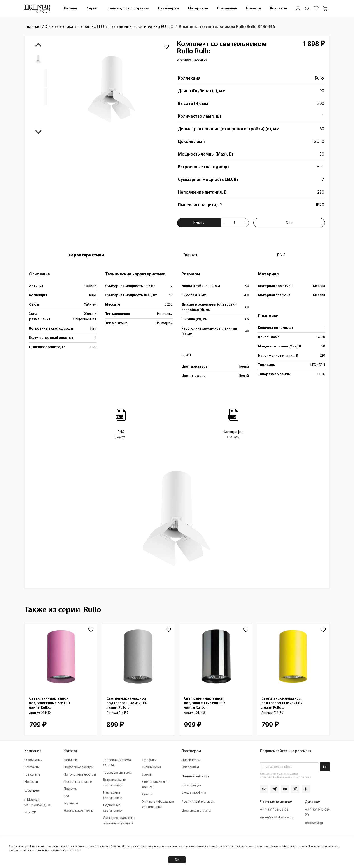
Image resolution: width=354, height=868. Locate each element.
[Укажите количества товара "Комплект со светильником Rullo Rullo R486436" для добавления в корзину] (234, 223)
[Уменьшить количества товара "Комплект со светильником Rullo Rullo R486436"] (224, 223)
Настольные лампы (79, 811)
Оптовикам (190, 767)
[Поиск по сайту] (307, 9)
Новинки (70, 760)
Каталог (71, 9)
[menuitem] (71, 8)
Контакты (278, 9)
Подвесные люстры (79, 767)
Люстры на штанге (78, 782)
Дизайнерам (168, 9)
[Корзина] (325, 9)
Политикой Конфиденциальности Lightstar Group (286, 777)
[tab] (86, 255)
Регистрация (191, 785)
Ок (177, 860)
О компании (227, 9)
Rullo (319, 78)
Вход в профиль (194, 793)
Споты (147, 794)
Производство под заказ (128, 9)
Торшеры (71, 804)
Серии (92, 9)
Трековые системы (117, 773)
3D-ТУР (30, 813)
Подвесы (71, 789)
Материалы (198, 9)
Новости (254, 9)
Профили (149, 760)
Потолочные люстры (80, 775)
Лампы (147, 775)
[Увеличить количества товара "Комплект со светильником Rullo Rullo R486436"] (245, 223)
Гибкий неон (151, 767)
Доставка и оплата (196, 811)
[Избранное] (316, 9)
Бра (67, 796)
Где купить (33, 775)
